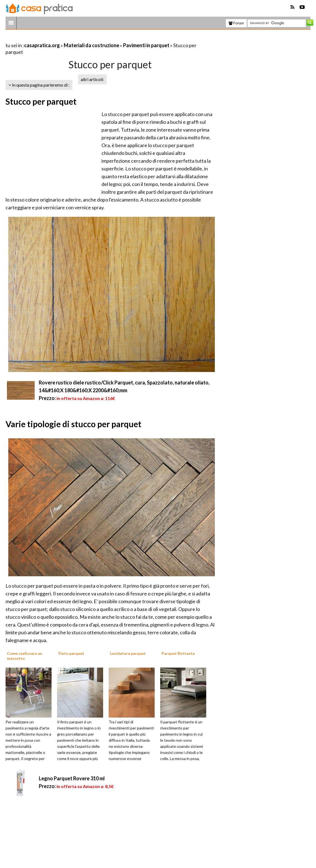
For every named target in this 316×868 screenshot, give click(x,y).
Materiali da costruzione (91, 45)
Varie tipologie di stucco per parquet (73, 424)
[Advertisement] (70, 38)
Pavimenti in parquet (146, 45)
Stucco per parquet (41, 101)
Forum (236, 23)
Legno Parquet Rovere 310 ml (72, 778)
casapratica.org (42, 45)
